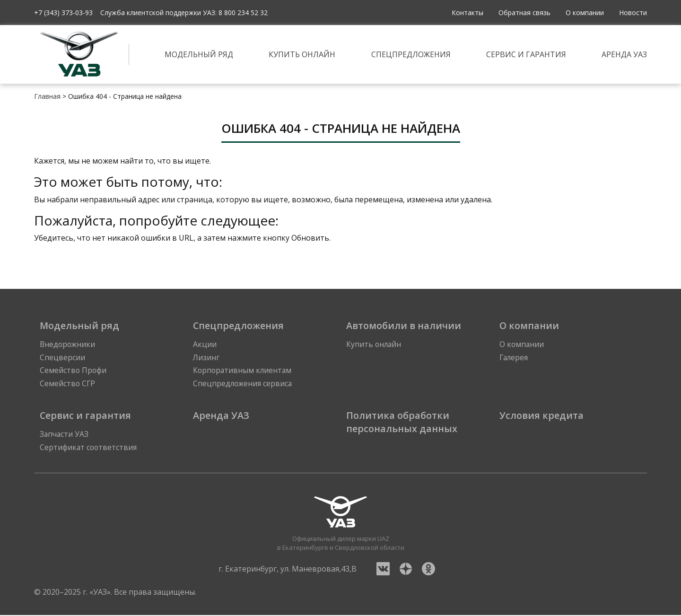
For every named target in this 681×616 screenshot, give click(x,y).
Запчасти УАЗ (65, 435)
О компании (585, 13)
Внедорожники (68, 345)
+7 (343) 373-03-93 (63, 13)
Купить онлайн (302, 54)
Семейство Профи (74, 371)
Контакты (467, 13)
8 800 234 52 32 (243, 13)
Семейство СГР (68, 384)
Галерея (514, 358)
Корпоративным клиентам (243, 371)
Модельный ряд (199, 54)
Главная (47, 96)
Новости (633, 13)
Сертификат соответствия (89, 449)
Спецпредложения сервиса (243, 384)
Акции (205, 345)
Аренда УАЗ (624, 54)
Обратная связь (524, 13)
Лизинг (206, 358)
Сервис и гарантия (526, 54)
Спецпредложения (411, 54)
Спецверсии (62, 358)
